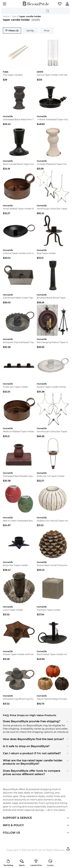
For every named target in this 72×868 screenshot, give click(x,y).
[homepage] (36, 4)
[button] (60, 4)
